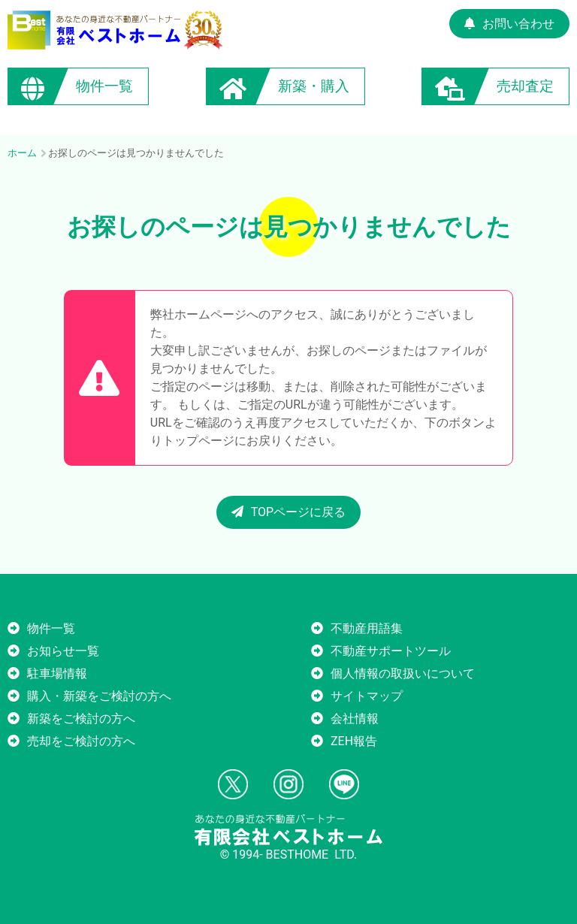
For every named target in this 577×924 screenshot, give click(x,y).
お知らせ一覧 (63, 651)
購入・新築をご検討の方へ (99, 696)
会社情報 (355, 719)
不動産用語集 (367, 628)
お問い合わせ (509, 24)
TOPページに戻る (288, 512)
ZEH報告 (354, 741)
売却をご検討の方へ (81, 741)
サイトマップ (367, 696)
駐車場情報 (57, 673)
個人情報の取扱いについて (403, 673)
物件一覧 (51, 628)
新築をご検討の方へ (81, 719)
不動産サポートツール (391, 651)
